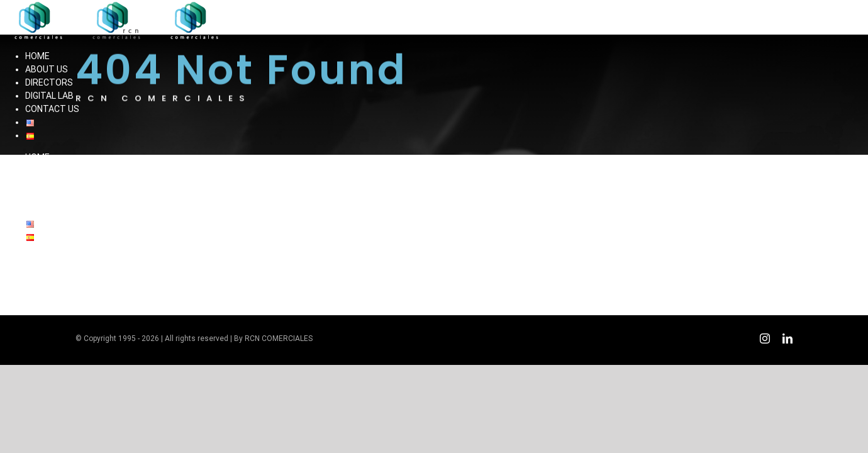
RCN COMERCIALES (279, 338)
